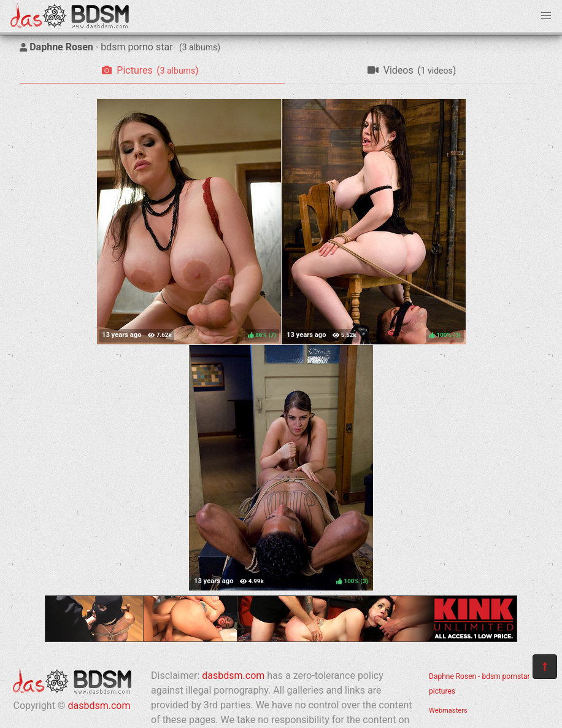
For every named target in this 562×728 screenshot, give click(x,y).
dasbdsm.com (99, 706)
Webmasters (448, 711)
